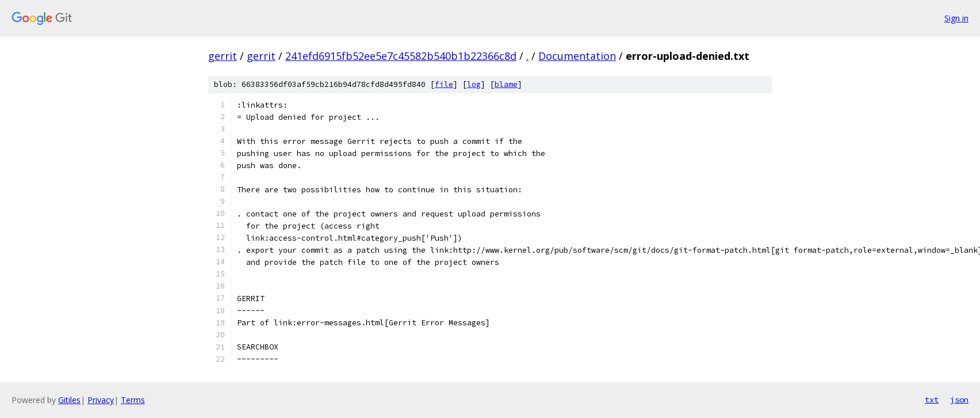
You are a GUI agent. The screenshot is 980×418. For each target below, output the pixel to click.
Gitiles (69, 400)
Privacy (101, 400)
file (444, 84)
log (474, 84)
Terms (133, 400)
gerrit (223, 56)
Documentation (577, 56)
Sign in (956, 18)
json (959, 400)
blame (506, 84)
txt (932, 400)
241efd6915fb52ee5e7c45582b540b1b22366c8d (401, 56)
